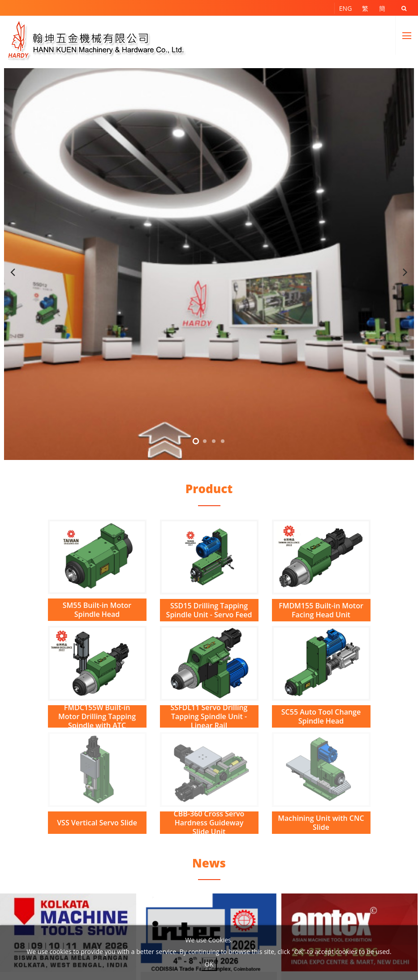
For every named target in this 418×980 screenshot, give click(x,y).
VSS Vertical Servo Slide (97, 823)
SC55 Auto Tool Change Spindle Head (321, 716)
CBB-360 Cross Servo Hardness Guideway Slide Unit (209, 823)
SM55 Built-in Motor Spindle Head (97, 610)
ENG (346, 8)
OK (209, 964)
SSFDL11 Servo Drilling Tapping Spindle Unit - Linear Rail (209, 716)
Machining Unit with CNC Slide (321, 823)
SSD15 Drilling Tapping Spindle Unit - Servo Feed (209, 610)
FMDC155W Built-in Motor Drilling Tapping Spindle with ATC (97, 716)
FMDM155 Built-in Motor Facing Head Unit (321, 610)
